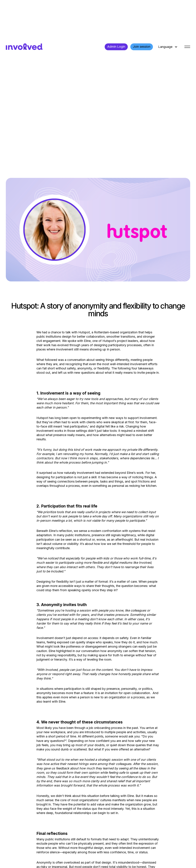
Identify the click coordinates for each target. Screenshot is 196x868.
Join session (142, 47)
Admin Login (116, 47)
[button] (167, 47)
